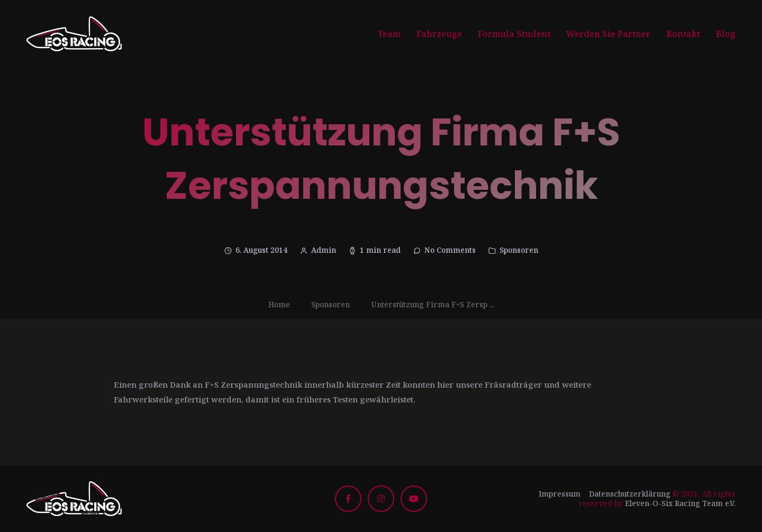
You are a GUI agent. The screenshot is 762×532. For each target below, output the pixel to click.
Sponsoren (519, 250)
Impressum (560, 494)
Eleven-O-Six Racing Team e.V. (680, 503)
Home (279, 304)
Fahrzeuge (439, 34)
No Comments (450, 250)
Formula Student (514, 34)
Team (389, 34)
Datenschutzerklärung (630, 494)
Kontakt (683, 34)
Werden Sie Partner (608, 34)
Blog (726, 34)
